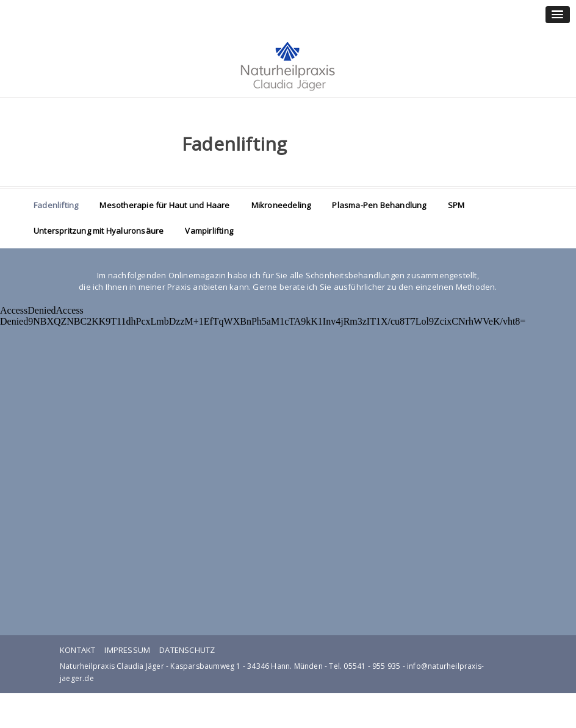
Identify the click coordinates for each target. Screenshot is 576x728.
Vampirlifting (209, 231)
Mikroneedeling (281, 205)
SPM (456, 205)
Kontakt (77, 650)
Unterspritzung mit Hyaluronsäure (99, 231)
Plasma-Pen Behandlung (379, 205)
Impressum (127, 650)
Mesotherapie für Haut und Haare (164, 205)
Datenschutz (187, 650)
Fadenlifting (56, 205)
